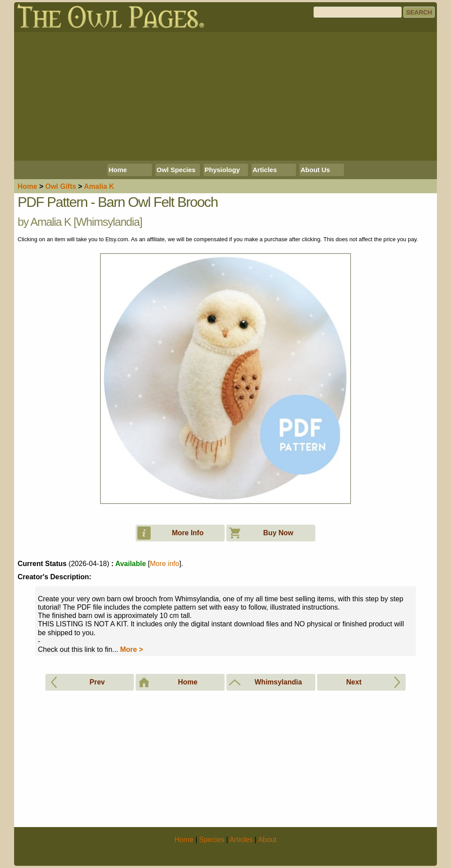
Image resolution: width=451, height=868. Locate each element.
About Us (316, 170)
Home (118, 170)
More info (165, 564)
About (267, 840)
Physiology (222, 170)
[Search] (358, 12)
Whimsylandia (108, 222)
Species (212, 840)
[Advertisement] (225, 96)
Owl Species (176, 170)
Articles (265, 170)
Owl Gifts (61, 186)
